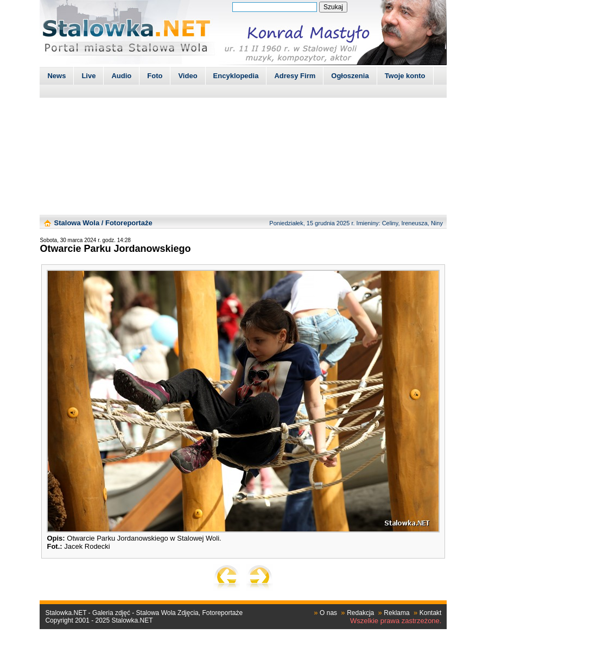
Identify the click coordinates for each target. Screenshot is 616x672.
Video (188, 76)
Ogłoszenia (350, 76)
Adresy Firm (295, 76)
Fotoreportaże (129, 223)
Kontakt (431, 613)
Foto (155, 76)
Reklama (396, 613)
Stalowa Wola (77, 223)
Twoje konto (405, 76)
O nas (328, 613)
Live (88, 76)
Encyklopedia (236, 76)
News (56, 76)
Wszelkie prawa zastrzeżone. (396, 621)
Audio (121, 76)
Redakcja (360, 613)
